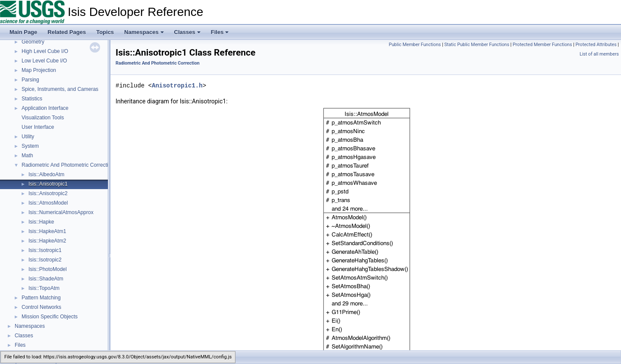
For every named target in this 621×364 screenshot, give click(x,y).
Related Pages (67, 32)
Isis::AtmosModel (48, 203)
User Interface (38, 127)
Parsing (30, 80)
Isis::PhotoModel (48, 269)
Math (27, 156)
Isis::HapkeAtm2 (47, 241)
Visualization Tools (43, 118)
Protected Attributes (596, 45)
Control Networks (41, 307)
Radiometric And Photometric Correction (68, 165)
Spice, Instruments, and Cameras (60, 89)
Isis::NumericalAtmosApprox (61, 212)
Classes (187, 32)
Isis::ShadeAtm (46, 279)
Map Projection (39, 70)
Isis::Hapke (41, 222)
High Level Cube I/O (45, 51)
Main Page (23, 32)
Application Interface (45, 108)
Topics (105, 32)
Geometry (33, 42)
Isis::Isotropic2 (45, 260)
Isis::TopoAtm (44, 288)
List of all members (599, 54)
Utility (28, 137)
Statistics (32, 99)
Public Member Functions (415, 45)
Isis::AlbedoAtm (46, 174)
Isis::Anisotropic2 (48, 193)
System (30, 146)
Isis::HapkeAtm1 (47, 231)
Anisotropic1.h (177, 86)
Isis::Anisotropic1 (48, 184)
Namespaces (144, 32)
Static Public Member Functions (477, 45)
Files (220, 32)
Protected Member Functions (543, 45)
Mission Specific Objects (50, 317)
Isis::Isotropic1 (45, 250)
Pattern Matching (41, 298)
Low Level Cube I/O (44, 61)
